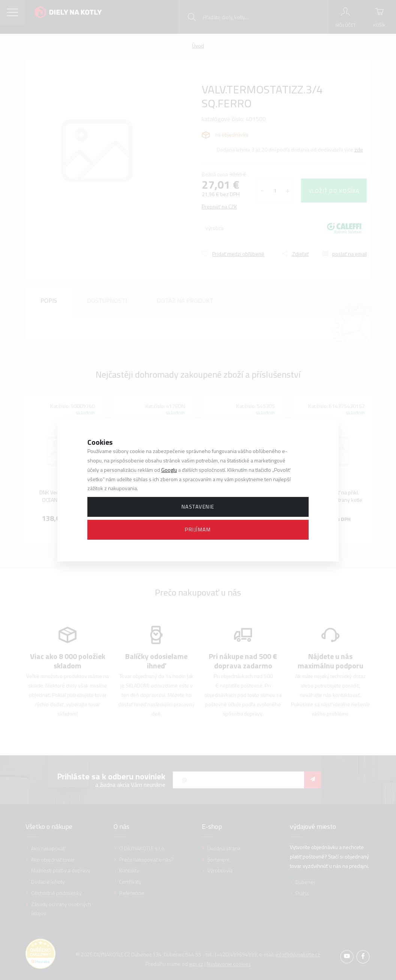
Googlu (169, 470)
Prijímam (198, 529)
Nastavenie (198, 507)
